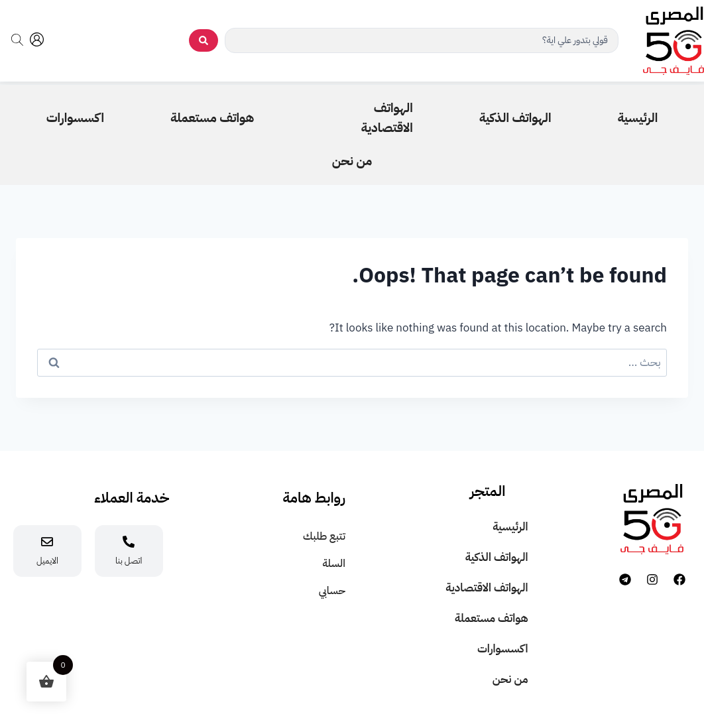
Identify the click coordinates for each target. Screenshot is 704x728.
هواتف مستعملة (491, 618)
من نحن (510, 679)
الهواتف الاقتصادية (487, 588)
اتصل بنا (129, 561)
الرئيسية (510, 527)
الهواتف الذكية (497, 557)
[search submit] (204, 40)
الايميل (47, 561)
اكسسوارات (503, 649)
